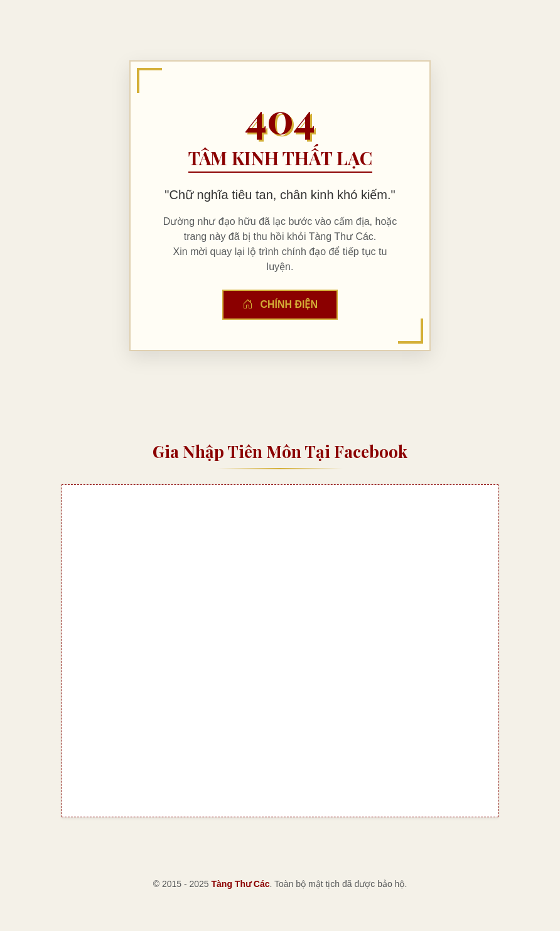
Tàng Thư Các (241, 884)
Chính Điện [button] (280, 304)
